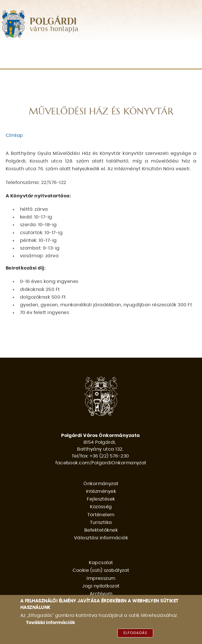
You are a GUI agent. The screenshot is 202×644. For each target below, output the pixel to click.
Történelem (23, 62)
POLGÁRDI (53, 22)
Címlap (14, 135)
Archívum (101, 594)
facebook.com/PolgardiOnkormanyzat (101, 463)
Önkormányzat (25, 50)
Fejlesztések (113, 50)
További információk (51, 624)
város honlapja (54, 29)
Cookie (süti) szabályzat (101, 570)
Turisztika (60, 62)
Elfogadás (135, 635)
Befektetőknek (102, 62)
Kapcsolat (101, 563)
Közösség (151, 50)
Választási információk (165, 62)
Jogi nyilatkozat (101, 586)
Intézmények (71, 50)
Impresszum (101, 578)
